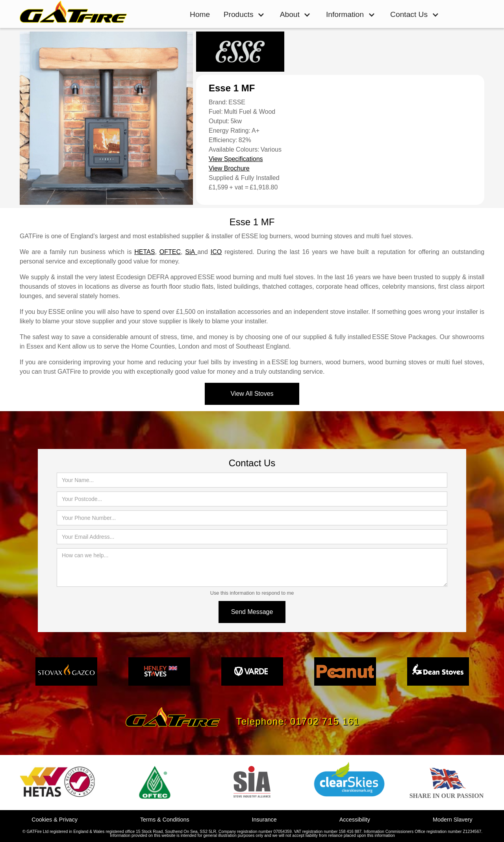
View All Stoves (252, 394)
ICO (216, 252)
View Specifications (236, 159)
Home (200, 14)
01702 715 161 (325, 721)
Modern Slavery (453, 820)
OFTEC (170, 252)
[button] (244, 15)
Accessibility (355, 820)
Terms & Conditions (165, 820)
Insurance (264, 820)
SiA (191, 252)
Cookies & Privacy (55, 820)
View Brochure (229, 168)
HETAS (145, 252)
